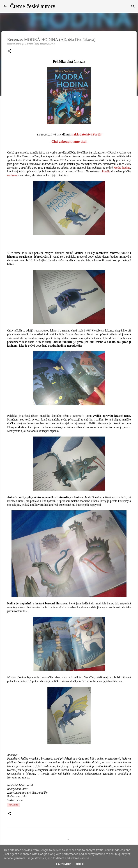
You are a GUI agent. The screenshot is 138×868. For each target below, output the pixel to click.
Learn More (63, 864)
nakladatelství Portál (87, 134)
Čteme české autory (33, 6)
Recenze (13, 805)
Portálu (106, 171)
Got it (80, 864)
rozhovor (12, 175)
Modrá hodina (122, 168)
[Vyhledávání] (133, 6)
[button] (9, 51)
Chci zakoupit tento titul (69, 142)
